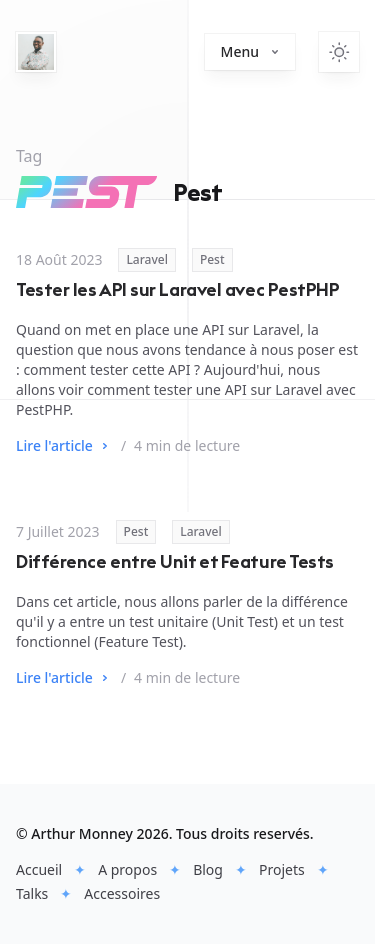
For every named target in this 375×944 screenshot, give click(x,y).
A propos (127, 869)
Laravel (146, 259)
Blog (208, 869)
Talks (32, 893)
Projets (282, 869)
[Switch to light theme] (339, 52)
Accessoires (122, 893)
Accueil (39, 869)
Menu (250, 51)
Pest (212, 259)
